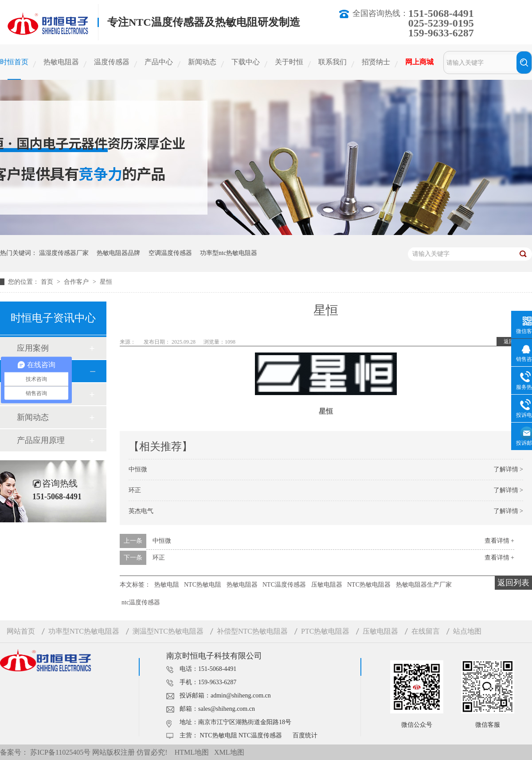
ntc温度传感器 (141, 602)
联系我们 (332, 62)
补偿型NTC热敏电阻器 (252, 631)
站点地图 (467, 631)
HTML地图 (192, 752)
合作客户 (77, 282)
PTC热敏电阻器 (325, 631)
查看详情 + (499, 541)
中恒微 (138, 469)
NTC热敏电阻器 (369, 585)
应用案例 (33, 348)
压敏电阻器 (327, 585)
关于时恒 (289, 62)
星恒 (106, 282)
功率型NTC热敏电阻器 (84, 631)
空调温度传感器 (170, 253)
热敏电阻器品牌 (118, 253)
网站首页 (21, 631)
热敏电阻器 (61, 62)
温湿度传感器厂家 (64, 253)
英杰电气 (141, 511)
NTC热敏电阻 (203, 585)
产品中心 (159, 62)
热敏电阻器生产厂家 (424, 585)
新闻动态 (202, 62)
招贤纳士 (376, 62)
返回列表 (513, 583)
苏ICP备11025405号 (60, 752)
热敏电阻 (167, 585)
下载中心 (246, 62)
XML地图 (229, 752)
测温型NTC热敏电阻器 (168, 631)
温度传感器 (112, 62)
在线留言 (426, 631)
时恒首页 (14, 62)
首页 (48, 282)
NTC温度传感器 (284, 585)
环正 (135, 490)
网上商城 (419, 62)
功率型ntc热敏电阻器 (229, 253)
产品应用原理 (41, 440)
